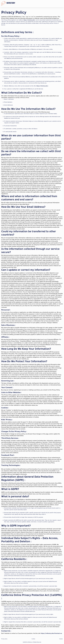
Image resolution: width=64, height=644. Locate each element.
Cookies (33, 639)
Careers (61, 639)
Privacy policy (4, 639)
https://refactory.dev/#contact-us (51, 633)
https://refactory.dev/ (29, 20)
